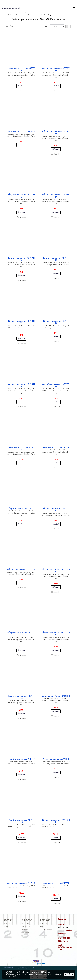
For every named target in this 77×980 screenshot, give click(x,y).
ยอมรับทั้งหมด (69, 974)
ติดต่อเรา (25, 930)
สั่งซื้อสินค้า (21, 86)
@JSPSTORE (63, 927)
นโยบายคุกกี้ (12, 976)
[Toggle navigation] (74, 8)
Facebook (44, 924)
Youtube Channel (47, 930)
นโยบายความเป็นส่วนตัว (45, 974)
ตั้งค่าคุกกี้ (58, 974)
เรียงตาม (47, 26)
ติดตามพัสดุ (26, 924)
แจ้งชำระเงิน (26, 927)
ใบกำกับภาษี (26, 933)
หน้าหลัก (7, 927)
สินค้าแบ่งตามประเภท (11, 924)
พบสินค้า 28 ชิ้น (10, 26)
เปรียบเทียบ (22, 91)
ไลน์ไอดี (43, 927)
